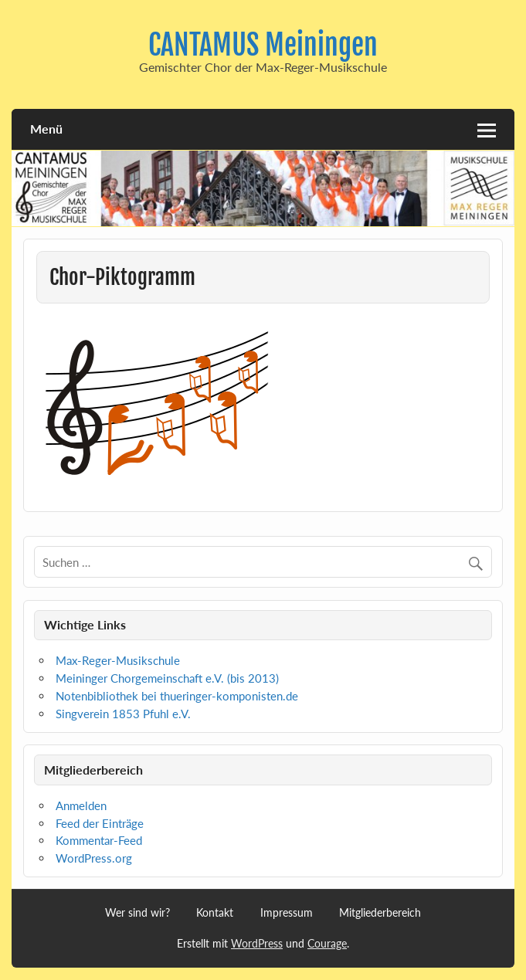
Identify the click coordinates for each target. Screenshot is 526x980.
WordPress (257, 943)
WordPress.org (94, 858)
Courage (327, 943)
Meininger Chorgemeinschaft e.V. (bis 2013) (167, 678)
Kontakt (215, 913)
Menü (46, 129)
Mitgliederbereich (380, 913)
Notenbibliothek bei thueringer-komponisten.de (177, 696)
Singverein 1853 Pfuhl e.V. (123, 714)
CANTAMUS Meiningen (263, 45)
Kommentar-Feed (99, 840)
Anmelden (81, 805)
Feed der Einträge (100, 823)
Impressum (287, 913)
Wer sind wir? (137, 913)
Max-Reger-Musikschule (118, 660)
